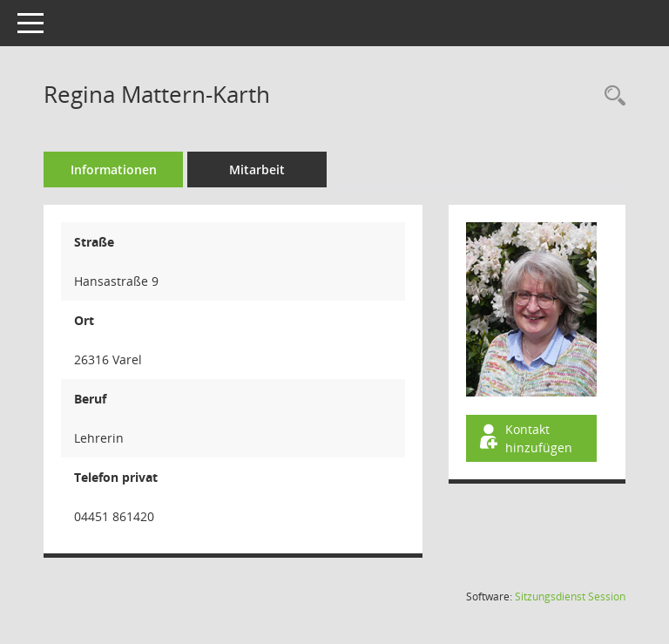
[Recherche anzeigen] (611, 96)
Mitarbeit (257, 169)
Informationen (114, 169)
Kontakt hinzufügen (524, 438)
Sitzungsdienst (570, 597)
